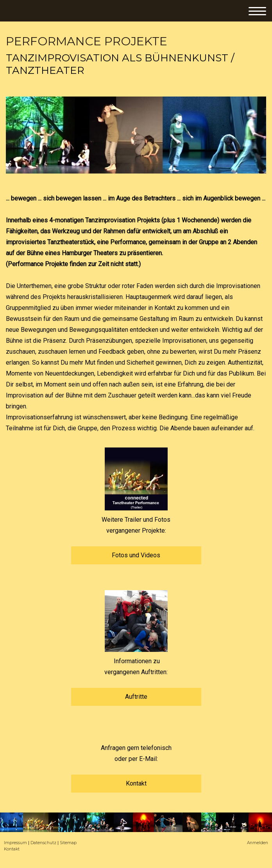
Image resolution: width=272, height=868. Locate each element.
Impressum (15, 843)
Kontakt (136, 783)
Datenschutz (43, 843)
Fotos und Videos (136, 555)
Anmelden (258, 843)
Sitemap (68, 843)
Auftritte (136, 697)
